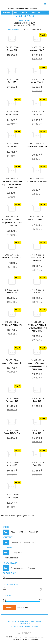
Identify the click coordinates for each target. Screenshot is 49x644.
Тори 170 (37, 433)
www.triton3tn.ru (25, 624)
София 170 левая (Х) (12, 325)
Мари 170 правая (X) (12, 258)
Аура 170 (12, 82)
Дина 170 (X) (12, 114)
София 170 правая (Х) (12, 363)
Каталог (7, 12)
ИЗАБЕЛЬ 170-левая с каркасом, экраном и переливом (12, 184)
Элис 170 (37, 465)
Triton (21, 20)
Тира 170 (37, 401)
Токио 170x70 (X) (12, 433)
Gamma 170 (12, 50)
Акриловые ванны (31, 626)
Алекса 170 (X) (37, 50)
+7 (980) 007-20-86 (24, 16)
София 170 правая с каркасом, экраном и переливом (37, 366)
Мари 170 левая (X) (37, 220)
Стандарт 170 (12, 401)
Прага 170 (12, 293)
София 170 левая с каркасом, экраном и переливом (37, 328)
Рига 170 (37, 293)
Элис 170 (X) (12, 497)
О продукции (21, 12)
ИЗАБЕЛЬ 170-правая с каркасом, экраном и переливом (12, 223)
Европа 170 (12, 146)
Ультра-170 (12, 465)
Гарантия (35, 12)
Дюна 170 (37, 114)
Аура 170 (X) (37, 82)
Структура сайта (17, 626)
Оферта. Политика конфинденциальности (24, 621)
